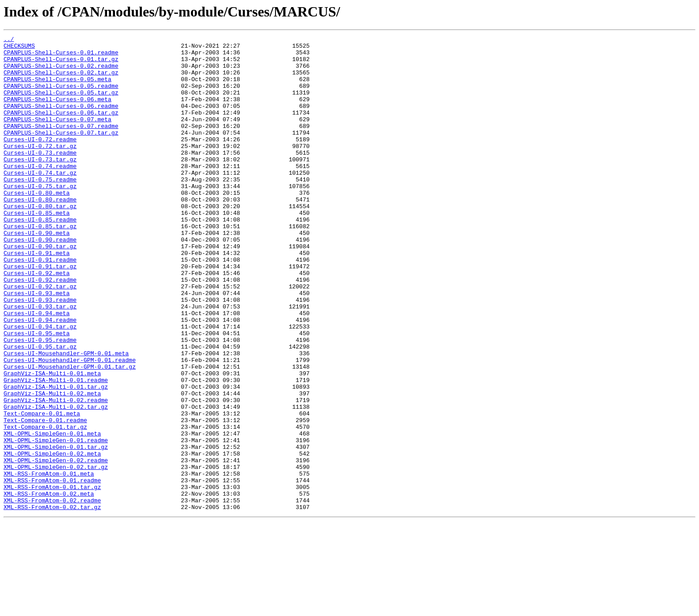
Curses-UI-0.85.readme (40, 257)
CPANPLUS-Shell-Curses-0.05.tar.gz (61, 104)
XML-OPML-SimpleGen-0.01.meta (52, 513)
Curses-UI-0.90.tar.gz (40, 289)
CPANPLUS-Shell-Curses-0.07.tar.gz (61, 152)
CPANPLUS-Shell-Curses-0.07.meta (58, 136)
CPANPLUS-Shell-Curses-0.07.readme (61, 144)
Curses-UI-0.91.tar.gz (40, 313)
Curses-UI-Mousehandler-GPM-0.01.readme (70, 425)
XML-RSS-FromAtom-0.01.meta (49, 562)
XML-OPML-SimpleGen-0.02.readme (56, 546)
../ (9, 40)
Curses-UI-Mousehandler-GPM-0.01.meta (66, 417)
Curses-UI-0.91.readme (40, 305)
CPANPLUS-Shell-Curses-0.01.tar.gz (61, 64)
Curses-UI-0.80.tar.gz (40, 241)
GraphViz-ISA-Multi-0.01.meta (52, 441)
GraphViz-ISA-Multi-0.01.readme (56, 449)
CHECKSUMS (19, 48)
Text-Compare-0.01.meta (42, 489)
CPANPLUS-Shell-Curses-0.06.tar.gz (61, 128)
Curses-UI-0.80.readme (40, 233)
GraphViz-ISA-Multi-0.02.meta (52, 465)
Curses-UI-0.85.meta (37, 249)
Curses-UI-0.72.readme (40, 160)
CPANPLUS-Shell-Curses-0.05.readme (61, 96)
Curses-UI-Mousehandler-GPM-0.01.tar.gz (70, 433)
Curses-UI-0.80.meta (37, 225)
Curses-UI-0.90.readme (40, 281)
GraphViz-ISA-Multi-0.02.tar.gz (56, 481)
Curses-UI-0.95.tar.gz (40, 409)
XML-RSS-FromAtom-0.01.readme (52, 570)
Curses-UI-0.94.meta (37, 369)
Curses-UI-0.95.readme (40, 401)
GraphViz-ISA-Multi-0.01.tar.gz (56, 457)
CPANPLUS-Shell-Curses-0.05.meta (58, 88)
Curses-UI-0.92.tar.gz (40, 337)
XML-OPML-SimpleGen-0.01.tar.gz (56, 530)
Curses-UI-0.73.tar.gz (40, 185)
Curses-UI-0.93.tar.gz (40, 361)
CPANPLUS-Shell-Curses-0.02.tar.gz (61, 80)
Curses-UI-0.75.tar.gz (40, 217)
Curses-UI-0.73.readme (40, 177)
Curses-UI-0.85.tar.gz (40, 265)
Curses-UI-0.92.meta (37, 321)
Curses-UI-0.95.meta (37, 393)
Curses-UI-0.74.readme (40, 193)
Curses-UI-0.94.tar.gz (40, 385)
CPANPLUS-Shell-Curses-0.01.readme (61, 56)
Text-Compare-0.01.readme (45, 497)
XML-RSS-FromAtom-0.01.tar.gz (52, 578)
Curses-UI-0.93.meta (37, 345)
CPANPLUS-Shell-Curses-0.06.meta (58, 112)
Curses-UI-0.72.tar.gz (40, 168)
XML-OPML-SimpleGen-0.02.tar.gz (56, 554)
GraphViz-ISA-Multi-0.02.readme (56, 473)
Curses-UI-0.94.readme (40, 377)
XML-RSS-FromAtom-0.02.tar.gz (52, 602)
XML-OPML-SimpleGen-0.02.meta (52, 538)
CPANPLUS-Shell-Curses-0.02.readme (61, 72)
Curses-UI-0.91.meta (37, 297)
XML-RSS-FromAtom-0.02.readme (52, 594)
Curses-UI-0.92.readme (40, 329)
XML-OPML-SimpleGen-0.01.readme (56, 522)
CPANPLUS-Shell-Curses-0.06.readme (61, 120)
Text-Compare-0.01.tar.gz (45, 505)
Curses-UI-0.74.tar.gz (40, 201)
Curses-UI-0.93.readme (40, 353)
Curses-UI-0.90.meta (37, 273)
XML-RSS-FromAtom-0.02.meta (49, 586)
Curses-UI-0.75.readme (40, 209)
